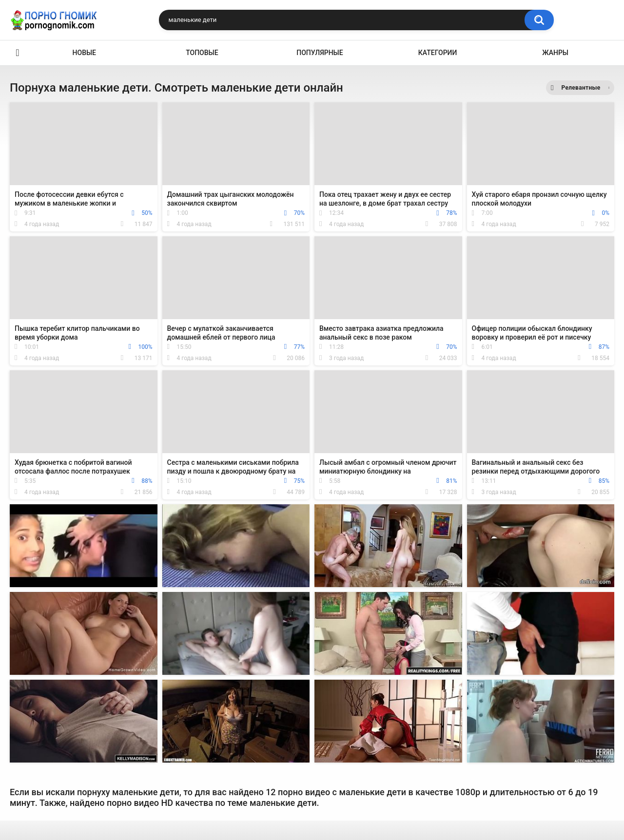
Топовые (202, 53)
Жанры (555, 53)
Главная (18, 53)
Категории (438, 53)
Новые (84, 53)
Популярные (320, 53)
